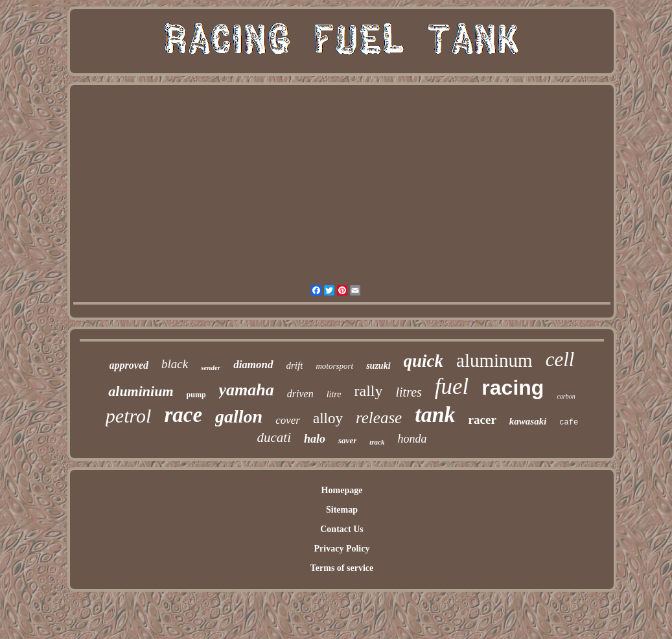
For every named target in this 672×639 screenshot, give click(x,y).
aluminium (141, 391)
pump (196, 395)
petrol (129, 416)
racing (513, 388)
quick (424, 361)
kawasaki (528, 421)
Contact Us (342, 529)
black (175, 364)
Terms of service (342, 568)
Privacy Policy (342, 549)
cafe (569, 423)
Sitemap (342, 510)
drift (295, 366)
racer (482, 420)
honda (412, 439)
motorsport (334, 366)
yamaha (247, 390)
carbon (566, 396)
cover (288, 420)
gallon (239, 416)
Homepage (342, 490)
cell (560, 359)
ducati (274, 437)
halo (315, 439)
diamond (253, 365)
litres (408, 392)
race (183, 415)
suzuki (378, 366)
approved (129, 365)
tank (435, 414)
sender (211, 367)
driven (300, 394)
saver (347, 440)
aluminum (494, 360)
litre (334, 394)
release (379, 418)
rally (369, 391)
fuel (452, 387)
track (377, 442)
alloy (328, 418)
